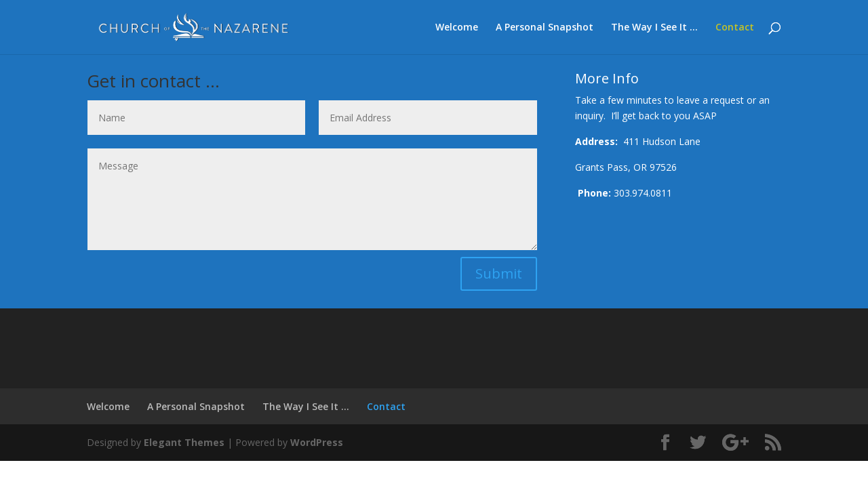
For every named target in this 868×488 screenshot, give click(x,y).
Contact (735, 28)
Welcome (457, 28)
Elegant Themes (184, 442)
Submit (499, 273)
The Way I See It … (654, 28)
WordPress (317, 442)
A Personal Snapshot (545, 28)
